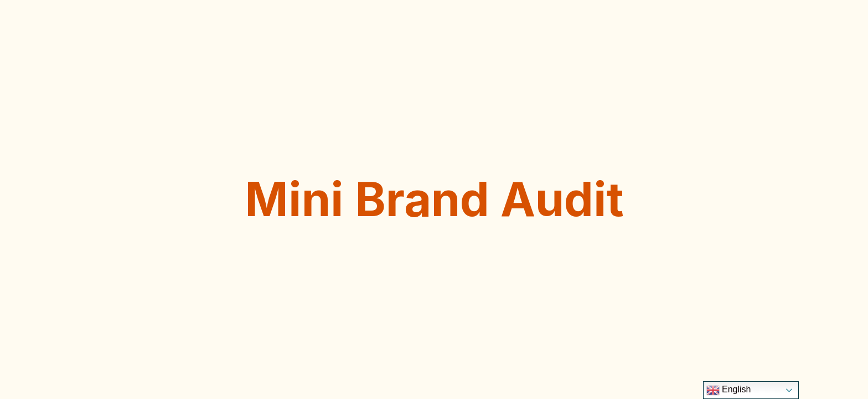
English (729, 390)
